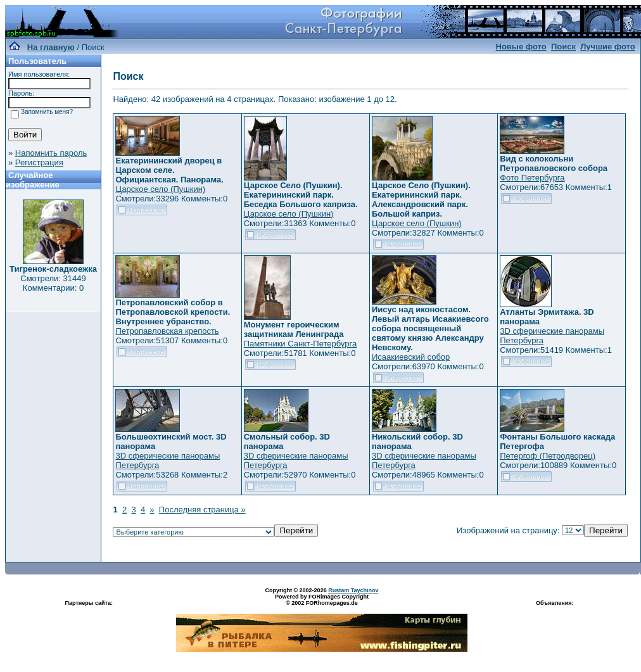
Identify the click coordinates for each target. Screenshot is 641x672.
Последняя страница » (202, 510)
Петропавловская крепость (167, 331)
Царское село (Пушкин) (160, 189)
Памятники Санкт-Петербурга (300, 344)
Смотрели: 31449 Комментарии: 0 (53, 283)
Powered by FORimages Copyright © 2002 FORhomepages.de (322, 600)
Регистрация (39, 162)
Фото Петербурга (532, 178)
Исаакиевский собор (411, 357)
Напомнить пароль (51, 153)
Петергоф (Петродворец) (548, 456)
